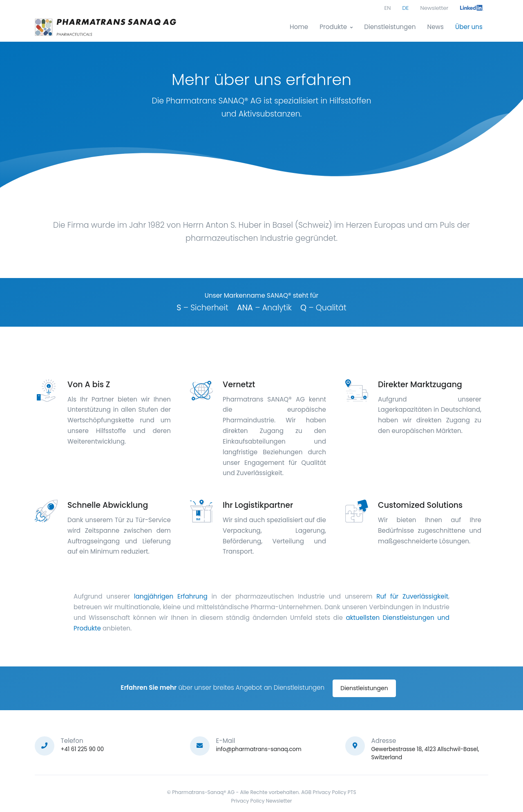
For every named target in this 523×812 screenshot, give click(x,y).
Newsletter (435, 8)
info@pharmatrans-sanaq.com (259, 749)
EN (388, 8)
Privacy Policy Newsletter (261, 801)
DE (405, 8)
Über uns (469, 27)
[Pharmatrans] (106, 27)
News (435, 27)
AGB (306, 792)
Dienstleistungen (390, 27)
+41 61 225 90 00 (83, 749)
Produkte (333, 27)
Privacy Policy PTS (334, 792)
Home (299, 27)
